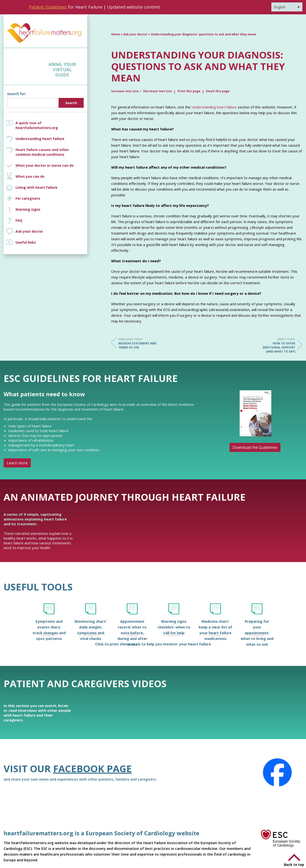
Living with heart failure (36, 187)
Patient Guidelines (48, 7)
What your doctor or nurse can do (45, 165)
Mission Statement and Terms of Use (137, 343)
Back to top (294, 865)
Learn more (17, 463)
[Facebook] (277, 772)
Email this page (218, 91)
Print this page (189, 91)
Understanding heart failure (40, 139)
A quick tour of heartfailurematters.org (37, 125)
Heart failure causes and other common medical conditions (50, 152)
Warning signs (28, 209)
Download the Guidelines (255, 447)
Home (116, 34)
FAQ (19, 220)
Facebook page (92, 769)
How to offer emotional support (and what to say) (276, 345)
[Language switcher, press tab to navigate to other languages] (287, 7)
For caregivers (28, 198)
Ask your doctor (29, 231)
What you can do (30, 176)
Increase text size (125, 91)
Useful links (26, 242)
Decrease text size (158, 91)
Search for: (17, 94)
